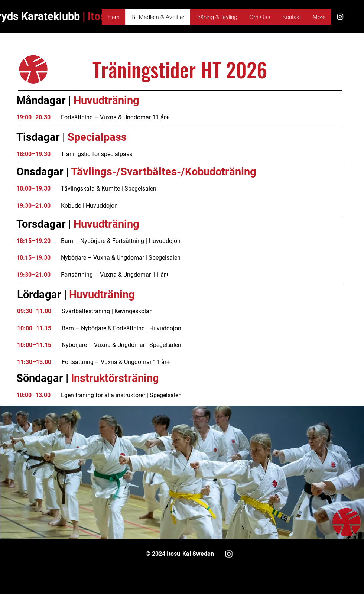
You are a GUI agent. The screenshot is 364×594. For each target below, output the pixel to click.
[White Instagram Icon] (340, 17)
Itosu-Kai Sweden (190, 554)
